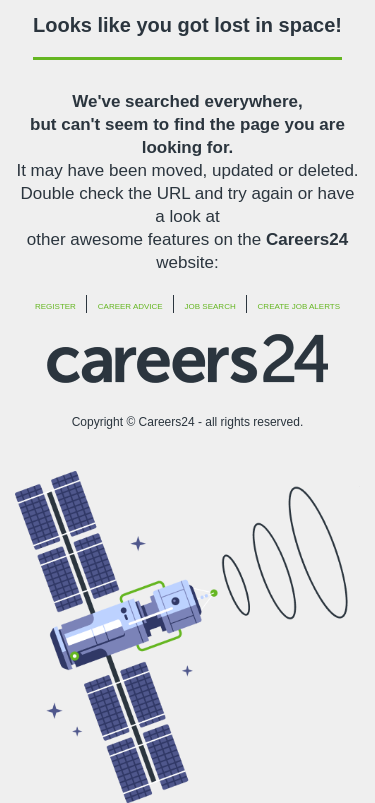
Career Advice (130, 306)
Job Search (210, 306)
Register (55, 306)
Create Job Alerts (299, 306)
